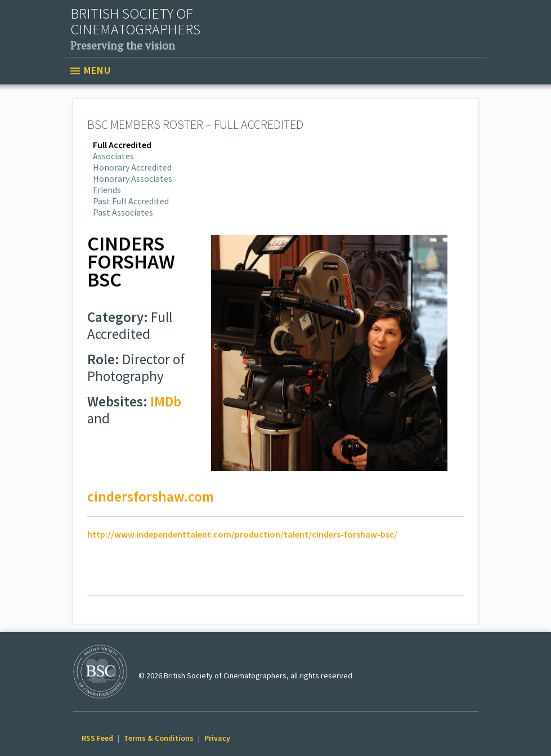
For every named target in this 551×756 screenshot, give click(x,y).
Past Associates (123, 212)
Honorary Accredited (132, 167)
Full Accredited (122, 145)
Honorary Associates (133, 178)
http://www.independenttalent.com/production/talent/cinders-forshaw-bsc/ (242, 534)
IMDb (166, 401)
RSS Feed (97, 738)
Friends (107, 190)
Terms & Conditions (159, 738)
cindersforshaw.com (151, 496)
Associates (113, 156)
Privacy (217, 738)
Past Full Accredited (131, 201)
